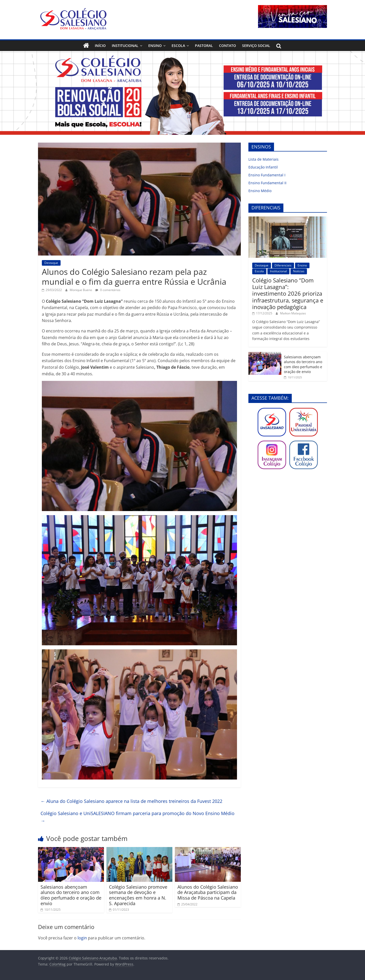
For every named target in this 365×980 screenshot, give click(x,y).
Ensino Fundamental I (267, 175)
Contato (227, 46)
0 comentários (108, 290)
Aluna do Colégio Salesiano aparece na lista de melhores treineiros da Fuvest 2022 (131, 801)
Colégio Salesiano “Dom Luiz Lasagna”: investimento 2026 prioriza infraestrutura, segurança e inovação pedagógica (288, 294)
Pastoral (204, 46)
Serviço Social (256, 46)
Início (100, 46)
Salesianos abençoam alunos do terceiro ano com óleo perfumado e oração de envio (71, 895)
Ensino (155, 46)
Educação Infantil (263, 167)
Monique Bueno (81, 290)
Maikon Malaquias (293, 313)
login (82, 938)
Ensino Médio (260, 191)
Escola (178, 46)
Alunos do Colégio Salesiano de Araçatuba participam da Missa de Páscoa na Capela (208, 892)
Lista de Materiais (263, 159)
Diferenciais (283, 265)
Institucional (125, 46)
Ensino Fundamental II (267, 183)
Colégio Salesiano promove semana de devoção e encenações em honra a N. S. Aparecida (138, 895)
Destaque (51, 263)
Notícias (299, 271)
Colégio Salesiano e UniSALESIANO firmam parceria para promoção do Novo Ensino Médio (138, 817)
